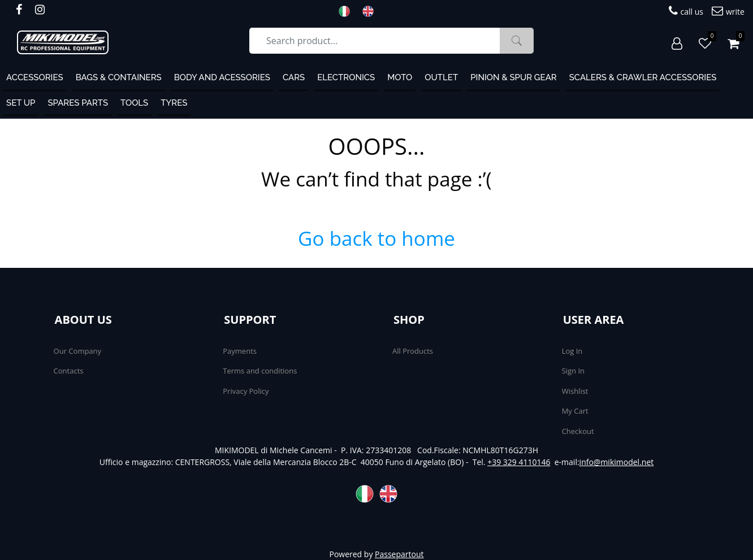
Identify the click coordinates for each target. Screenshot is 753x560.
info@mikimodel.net (617, 462)
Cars (294, 77)
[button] (517, 41)
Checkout (578, 431)
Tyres (174, 103)
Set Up (21, 103)
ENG (371, 11)
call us (686, 11)
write (728, 11)
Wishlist (575, 391)
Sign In (573, 371)
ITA (348, 11)
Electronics (346, 77)
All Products (413, 351)
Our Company (77, 351)
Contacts (69, 371)
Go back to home (376, 238)
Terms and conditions (260, 371)
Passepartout (399, 554)
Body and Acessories (222, 77)
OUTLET (441, 77)
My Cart (575, 411)
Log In (572, 351)
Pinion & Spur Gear (514, 77)
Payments (240, 351)
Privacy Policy (246, 391)
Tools (134, 103)
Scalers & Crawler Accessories (643, 77)
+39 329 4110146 (519, 462)
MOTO (400, 77)
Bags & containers (119, 77)
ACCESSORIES (35, 77)
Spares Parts (78, 103)
